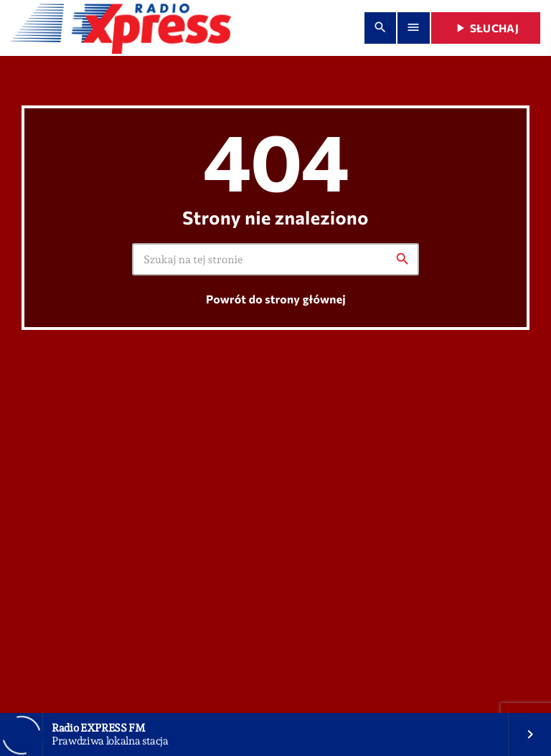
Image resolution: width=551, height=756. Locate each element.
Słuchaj (486, 28)
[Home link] (121, 28)
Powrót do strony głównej (276, 299)
